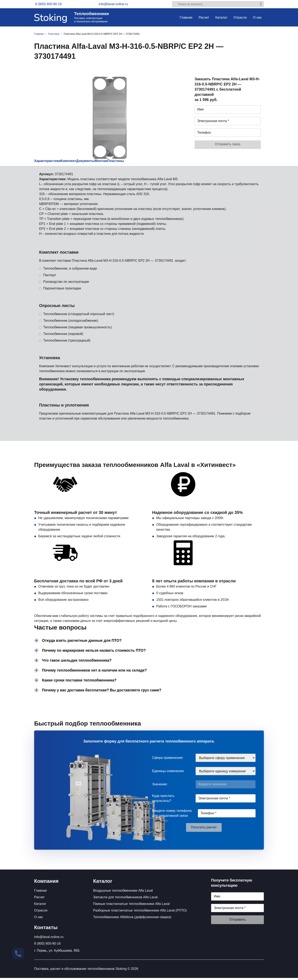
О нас (257, 17)
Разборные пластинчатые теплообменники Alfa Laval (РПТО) (140, 912)
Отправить (237, 922)
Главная (186, 17)
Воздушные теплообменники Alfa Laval (123, 893)
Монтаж (131, 162)
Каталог (221, 17)
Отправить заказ (228, 144)
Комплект (81, 162)
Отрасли (240, 17)
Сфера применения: (168, 760)
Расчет (204, 17)
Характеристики (51, 162)
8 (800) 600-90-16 (47, 946)
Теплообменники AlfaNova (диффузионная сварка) (132, 919)
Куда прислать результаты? (163, 800)
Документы (107, 162)
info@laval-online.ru (49, 939)
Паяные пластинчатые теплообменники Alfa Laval (131, 906)
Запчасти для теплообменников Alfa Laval (125, 899)
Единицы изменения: (168, 773)
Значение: (160, 786)
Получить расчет (204, 829)
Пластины (155, 162)
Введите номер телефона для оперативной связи (172, 815)
